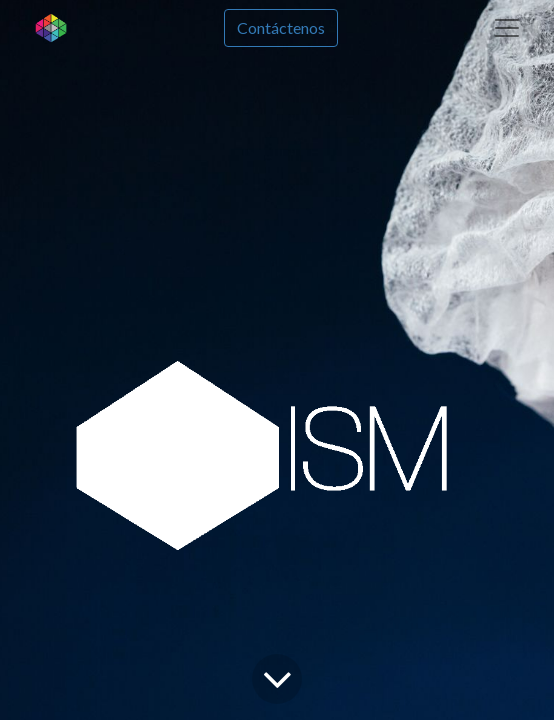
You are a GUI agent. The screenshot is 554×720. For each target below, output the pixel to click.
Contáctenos (281, 27)
